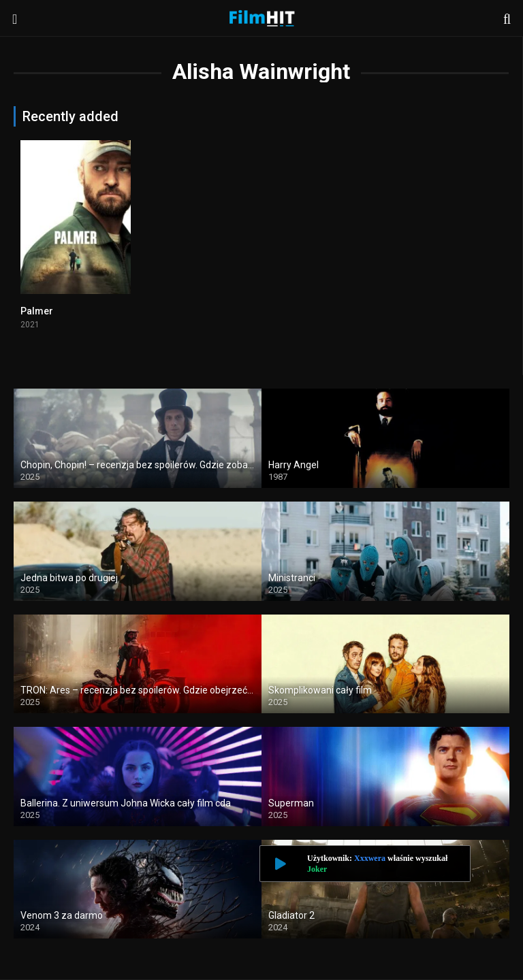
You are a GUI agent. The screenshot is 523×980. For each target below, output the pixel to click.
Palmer (37, 311)
